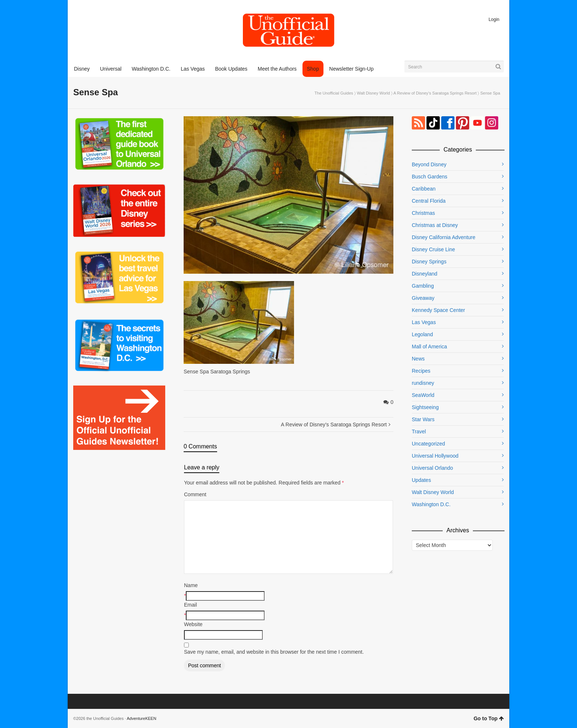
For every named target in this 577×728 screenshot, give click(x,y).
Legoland (422, 334)
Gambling (423, 286)
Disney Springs (429, 262)
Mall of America (429, 347)
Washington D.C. (431, 504)
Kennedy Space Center (438, 310)
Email (190, 605)
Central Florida (429, 201)
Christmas (423, 213)
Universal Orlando (432, 468)
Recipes (421, 371)
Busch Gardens (430, 177)
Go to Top (489, 718)
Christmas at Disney (435, 225)
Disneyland (424, 274)
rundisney (423, 383)
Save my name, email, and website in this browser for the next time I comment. (274, 652)
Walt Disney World (374, 93)
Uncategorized (428, 444)
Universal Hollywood (435, 456)
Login (494, 19)
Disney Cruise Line (433, 249)
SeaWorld (423, 395)
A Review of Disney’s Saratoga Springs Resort (435, 93)
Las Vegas (424, 322)
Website (193, 624)
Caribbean (424, 189)
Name (191, 585)
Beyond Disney (429, 164)
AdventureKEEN (142, 718)
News (418, 359)
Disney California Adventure (444, 237)
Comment (195, 494)
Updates (421, 480)
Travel (419, 432)
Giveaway (423, 298)
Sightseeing (425, 407)
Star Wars (423, 419)
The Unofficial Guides (334, 93)
